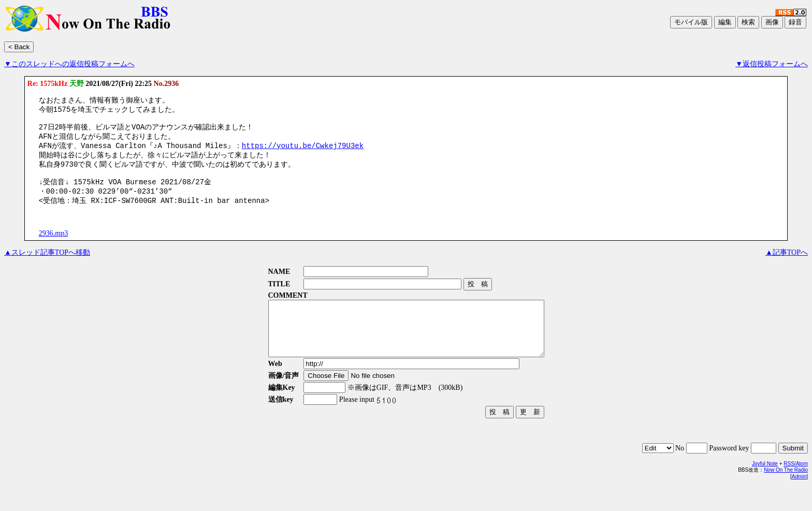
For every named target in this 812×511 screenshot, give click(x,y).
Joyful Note (765, 488)
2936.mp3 (53, 247)
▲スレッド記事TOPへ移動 (47, 266)
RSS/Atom (796, 488)
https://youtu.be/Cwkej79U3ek (302, 152)
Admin (799, 501)
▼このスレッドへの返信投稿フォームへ (69, 64)
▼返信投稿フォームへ (772, 64)
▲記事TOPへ (787, 266)
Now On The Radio (786, 494)
